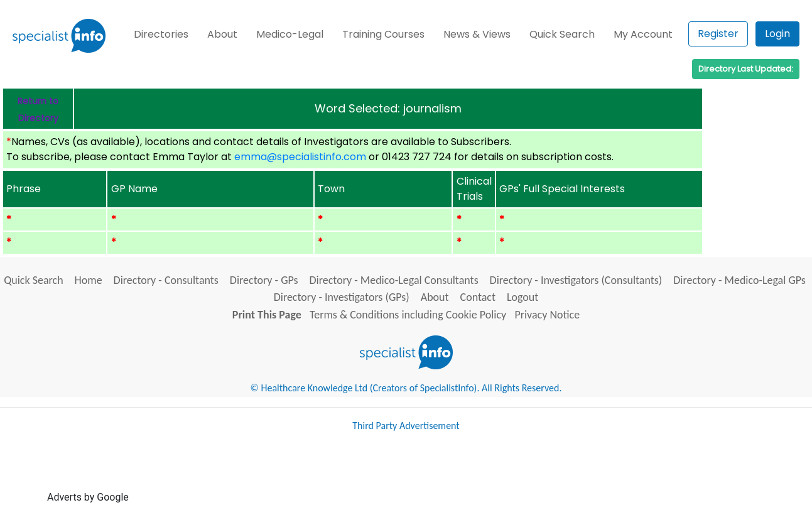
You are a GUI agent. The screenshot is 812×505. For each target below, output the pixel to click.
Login (777, 34)
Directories (161, 34)
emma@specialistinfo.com (300, 157)
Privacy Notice (547, 315)
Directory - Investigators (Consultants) (576, 280)
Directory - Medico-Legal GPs (739, 280)
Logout (522, 297)
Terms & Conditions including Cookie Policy (408, 315)
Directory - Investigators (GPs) (342, 297)
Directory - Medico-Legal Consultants (394, 280)
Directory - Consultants (166, 280)
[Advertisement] (360, 472)
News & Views (477, 34)
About (222, 34)
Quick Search (562, 34)
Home (89, 280)
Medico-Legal (290, 34)
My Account (643, 34)
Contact (478, 297)
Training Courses (383, 34)
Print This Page (267, 315)
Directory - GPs (264, 280)
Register (718, 34)
